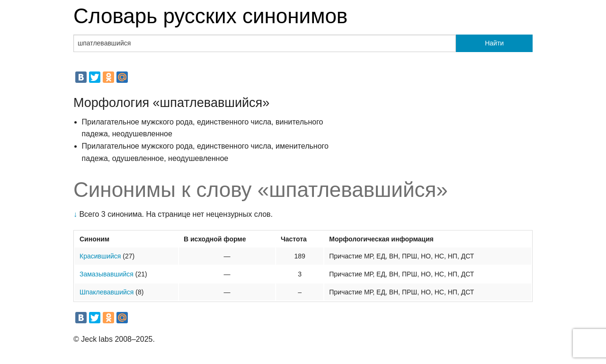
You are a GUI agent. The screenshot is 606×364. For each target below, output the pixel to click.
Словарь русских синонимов (210, 16)
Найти (494, 43)
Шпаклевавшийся (107, 292)
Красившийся (100, 256)
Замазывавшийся (107, 274)
